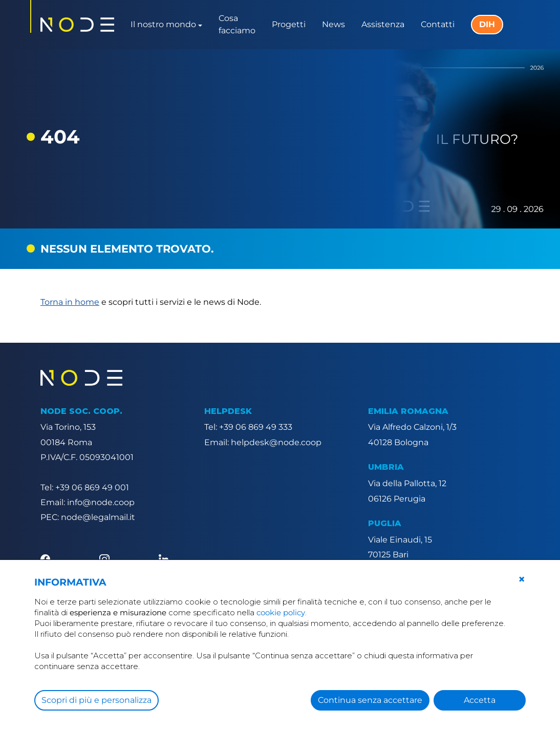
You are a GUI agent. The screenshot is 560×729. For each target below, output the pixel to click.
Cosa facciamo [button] (237, 24)
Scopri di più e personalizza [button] (96, 700)
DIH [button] (487, 24)
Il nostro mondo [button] (163, 24)
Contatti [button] (438, 24)
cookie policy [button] (281, 612)
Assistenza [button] (383, 24)
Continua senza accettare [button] (370, 700)
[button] (522, 579)
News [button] (333, 24)
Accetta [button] (480, 700)
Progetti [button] (289, 24)
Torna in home (70, 302)
